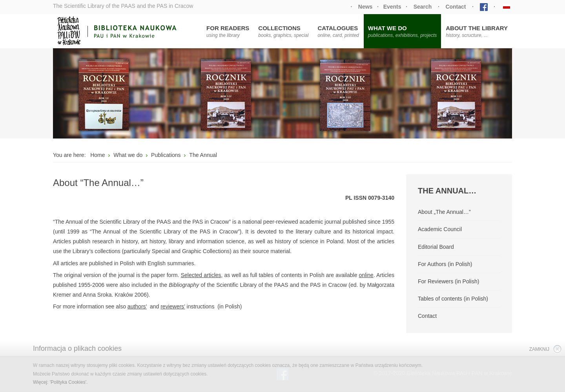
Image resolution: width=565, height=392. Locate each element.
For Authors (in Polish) (445, 264)
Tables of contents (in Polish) (453, 299)
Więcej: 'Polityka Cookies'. (60, 382)
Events (392, 7)
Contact (456, 7)
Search (423, 7)
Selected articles (201, 275)
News (365, 7)
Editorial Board (436, 247)
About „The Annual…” (444, 212)
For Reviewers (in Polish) (448, 281)
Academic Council (440, 229)
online (366, 275)
